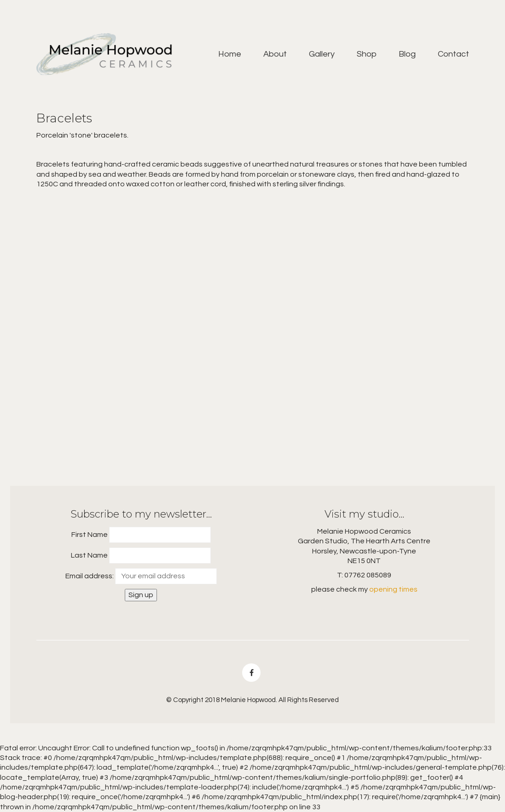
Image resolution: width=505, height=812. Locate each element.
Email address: (90, 576)
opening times (393, 589)
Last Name (89, 555)
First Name (90, 535)
